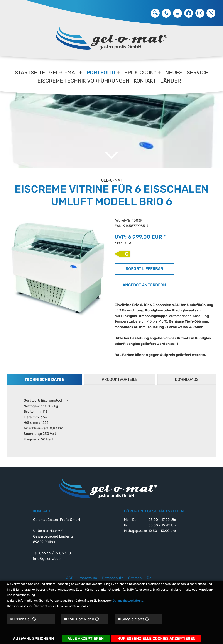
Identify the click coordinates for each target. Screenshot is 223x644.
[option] (111, 119)
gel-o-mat (63, 73)
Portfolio (101, 73)
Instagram (200, 13)
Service (197, 73)
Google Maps (133, 619)
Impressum (88, 578)
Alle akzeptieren (86, 638)
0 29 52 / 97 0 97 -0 (166, 13)
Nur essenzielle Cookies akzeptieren (156, 638)
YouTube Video (81, 619)
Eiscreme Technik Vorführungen (83, 81)
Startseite (30, 73)
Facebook (189, 13)
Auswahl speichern (33, 638)
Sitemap (135, 578)
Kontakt (145, 81)
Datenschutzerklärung (128, 601)
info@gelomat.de (178, 13)
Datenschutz (113, 578)
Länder (171, 81)
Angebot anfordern (144, 293)
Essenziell (23, 619)
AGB (70, 578)
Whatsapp (211, 13)
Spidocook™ (140, 73)
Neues (174, 73)
